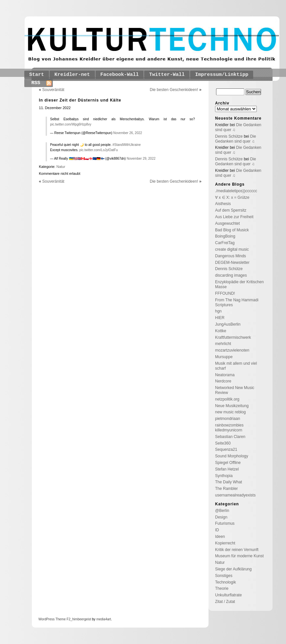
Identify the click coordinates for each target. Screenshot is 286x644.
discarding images (231, 275)
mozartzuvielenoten (232, 350)
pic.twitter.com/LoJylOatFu (98, 150)
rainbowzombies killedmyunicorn (229, 428)
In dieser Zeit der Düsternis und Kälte (80, 100)
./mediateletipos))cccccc (236, 191)
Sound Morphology (232, 456)
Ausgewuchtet (227, 223)
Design (221, 517)
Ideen (220, 537)
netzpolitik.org (227, 399)
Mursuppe (224, 357)
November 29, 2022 (141, 159)
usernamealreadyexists (235, 495)
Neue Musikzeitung (232, 406)
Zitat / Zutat (225, 602)
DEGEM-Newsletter (232, 263)
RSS (36, 83)
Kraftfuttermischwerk (233, 337)
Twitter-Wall (167, 75)
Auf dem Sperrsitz (231, 210)
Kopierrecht (225, 543)
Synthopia (224, 476)
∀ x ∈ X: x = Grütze (232, 197)
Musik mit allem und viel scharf (236, 366)
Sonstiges (224, 576)
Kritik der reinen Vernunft (237, 550)
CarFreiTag (225, 243)
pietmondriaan (228, 419)
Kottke (221, 331)
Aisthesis (223, 204)
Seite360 (223, 443)
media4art (103, 619)
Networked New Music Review (235, 390)
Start (37, 75)
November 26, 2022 (128, 133)
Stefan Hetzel (227, 469)
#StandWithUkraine (126, 145)
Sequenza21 (226, 449)
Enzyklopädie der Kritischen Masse (239, 284)
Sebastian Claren (230, 437)
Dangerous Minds (231, 256)
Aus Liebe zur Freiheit (234, 217)
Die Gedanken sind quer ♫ (236, 139)
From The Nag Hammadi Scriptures (237, 302)
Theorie (222, 588)
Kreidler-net (72, 75)
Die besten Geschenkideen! (174, 90)
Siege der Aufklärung (233, 569)
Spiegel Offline (228, 463)
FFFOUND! (225, 293)
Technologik (225, 582)
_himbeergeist (81, 619)
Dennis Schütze (229, 136)
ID (217, 530)
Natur (61, 167)
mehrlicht (223, 344)
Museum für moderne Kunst (239, 556)
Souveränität (53, 90)
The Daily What (229, 482)
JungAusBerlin (228, 324)
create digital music (232, 249)
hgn (218, 311)
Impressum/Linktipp (222, 75)
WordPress (46, 619)
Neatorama (225, 375)
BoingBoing (225, 236)
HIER (220, 318)
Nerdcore (223, 381)
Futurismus (225, 523)
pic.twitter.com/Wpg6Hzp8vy (71, 124)
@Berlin (222, 511)
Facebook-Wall (120, 75)
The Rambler (226, 489)
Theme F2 (62, 619)
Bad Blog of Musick (232, 230)
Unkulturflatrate (228, 595)
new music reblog (230, 412)
